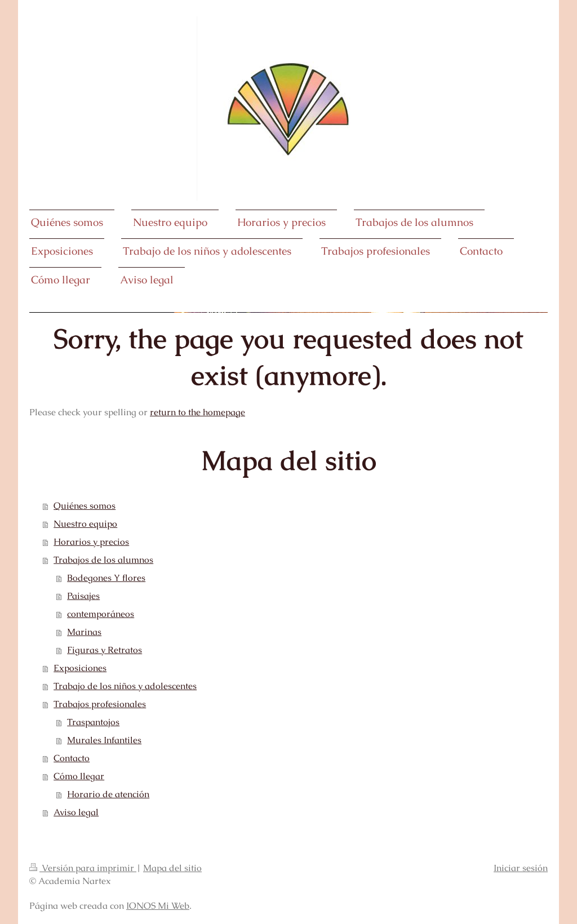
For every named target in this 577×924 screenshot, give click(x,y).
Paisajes (83, 596)
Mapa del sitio (172, 868)
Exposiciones (80, 668)
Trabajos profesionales (100, 704)
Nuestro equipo (85, 524)
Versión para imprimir (83, 868)
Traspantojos (93, 722)
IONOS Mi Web (158, 906)
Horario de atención (108, 794)
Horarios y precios (91, 542)
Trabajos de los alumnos (103, 560)
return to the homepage (197, 412)
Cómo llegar (79, 776)
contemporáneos (101, 614)
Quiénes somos (85, 506)
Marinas (84, 632)
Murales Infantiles (104, 740)
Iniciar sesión (521, 868)
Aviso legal (76, 812)
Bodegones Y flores (106, 578)
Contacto (72, 758)
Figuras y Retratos (105, 650)
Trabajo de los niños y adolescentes (125, 686)
